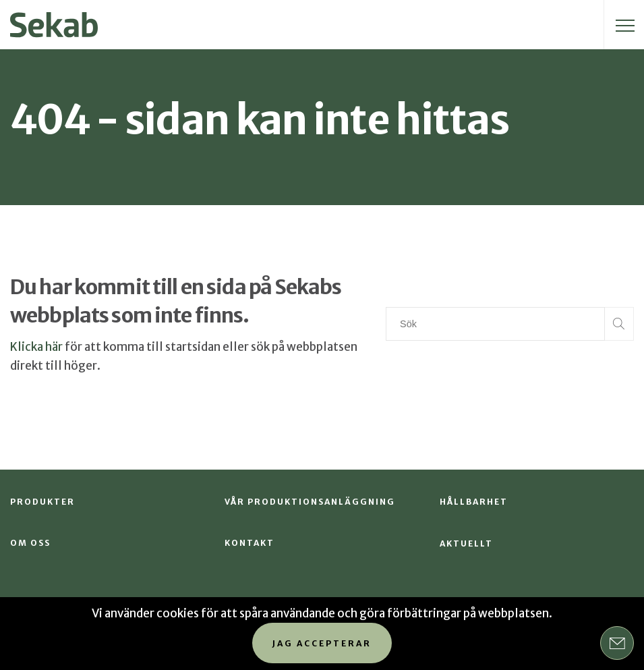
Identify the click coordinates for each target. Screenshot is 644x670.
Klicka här (36, 347)
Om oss (30, 543)
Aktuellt (466, 543)
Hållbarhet (474, 502)
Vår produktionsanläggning (310, 502)
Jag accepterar (322, 643)
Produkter (42, 502)
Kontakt (250, 543)
